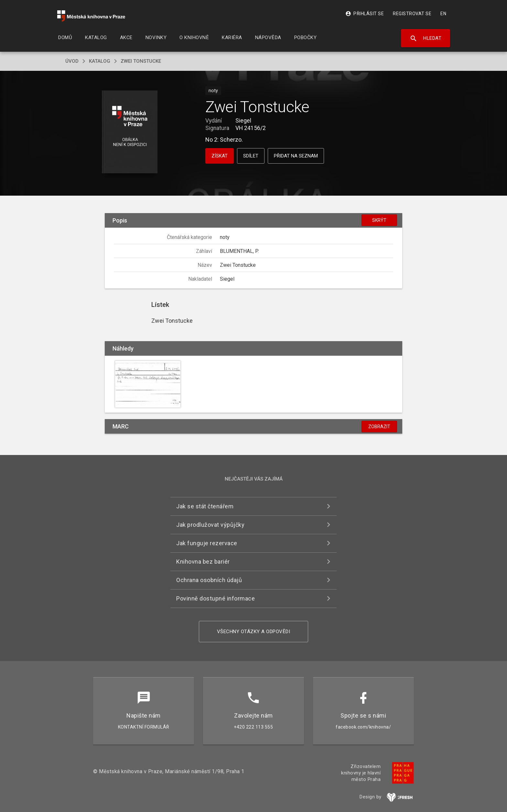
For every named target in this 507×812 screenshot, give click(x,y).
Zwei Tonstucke (141, 61)
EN (443, 14)
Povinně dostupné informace (216, 598)
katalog (100, 61)
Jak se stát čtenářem (205, 506)
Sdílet (251, 156)
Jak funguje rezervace (207, 543)
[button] (130, 132)
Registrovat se (412, 14)
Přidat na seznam (296, 156)
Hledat (426, 38)
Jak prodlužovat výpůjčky (210, 525)
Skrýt (379, 220)
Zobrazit (379, 427)
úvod (72, 61)
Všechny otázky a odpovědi (254, 632)
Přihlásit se (365, 14)
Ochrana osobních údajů (209, 580)
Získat (220, 156)
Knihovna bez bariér (203, 562)
